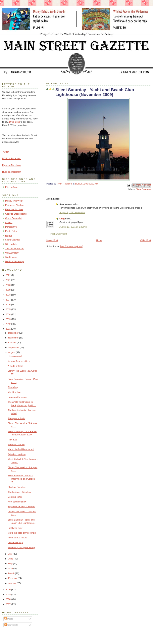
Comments (11, 625)
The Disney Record (15, 249)
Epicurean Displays (15, 205)
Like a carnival (15, 356)
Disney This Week (14, 201)
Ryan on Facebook (12, 165)
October (12, 342)
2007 (8, 604)
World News (11, 257)
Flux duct (12, 440)
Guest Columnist (13, 218)
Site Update (11, 244)
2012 (8, 324)
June (11, 559)
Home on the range (17, 397)
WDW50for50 (12, 253)
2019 (8, 290)
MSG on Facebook (11, 158)
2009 (8, 594)
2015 (8, 309)
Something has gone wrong (21, 547)
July (11, 554)
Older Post (146, 240)
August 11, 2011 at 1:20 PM (73, 227)
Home (99, 240)
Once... (9, 222)
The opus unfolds (16, 418)
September (14, 347)
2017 (8, 300)
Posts (9, 619)
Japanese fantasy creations (21, 506)
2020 (8, 285)
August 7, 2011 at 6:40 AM (72, 212)
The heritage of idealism (20, 492)
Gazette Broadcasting (16, 214)
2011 (8, 329)
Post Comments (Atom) (72, 246)
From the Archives (14, 209)
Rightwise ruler (15, 528)
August (12, 352)
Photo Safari (11, 231)
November (14, 338)
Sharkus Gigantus (17, 487)
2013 (8, 319)
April (11, 569)
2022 (8, 275)
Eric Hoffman (12, 187)
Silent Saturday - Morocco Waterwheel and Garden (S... (21, 479)
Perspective (11, 227)
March (12, 573)
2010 (8, 590)
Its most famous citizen (19, 361)
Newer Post (52, 240)
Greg (62, 219)
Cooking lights (15, 497)
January (12, 583)
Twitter (6, 152)
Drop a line (15, 122)
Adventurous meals (17, 538)
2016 (8, 305)
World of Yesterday (15, 261)
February (13, 578)
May (11, 563)
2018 (8, 295)
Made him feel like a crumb (21, 449)
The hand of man (16, 444)
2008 (8, 599)
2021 (8, 280)
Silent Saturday (143, 189)
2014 (8, 314)
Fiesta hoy (13, 387)
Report (9, 235)
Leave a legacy (15, 542)
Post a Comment (59, 234)
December (14, 333)
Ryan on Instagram (12, 172)
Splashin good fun (17, 454)
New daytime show (17, 502)
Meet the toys (14, 392)
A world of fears (15, 366)
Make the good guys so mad (22, 533)
